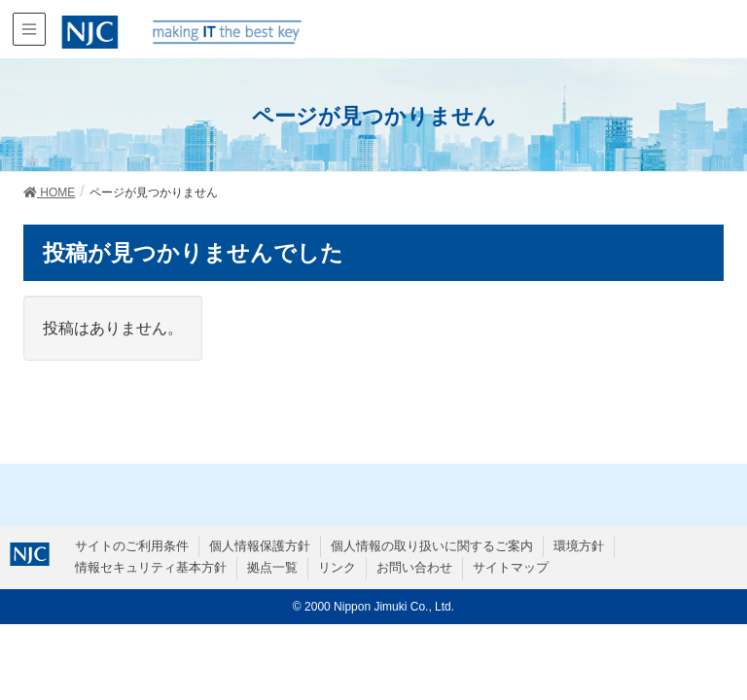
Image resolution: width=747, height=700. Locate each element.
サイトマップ (511, 567)
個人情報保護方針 (260, 546)
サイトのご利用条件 (132, 546)
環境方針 (579, 546)
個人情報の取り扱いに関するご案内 (432, 546)
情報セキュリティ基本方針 (151, 567)
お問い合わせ (414, 567)
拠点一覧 (272, 567)
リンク (337, 567)
